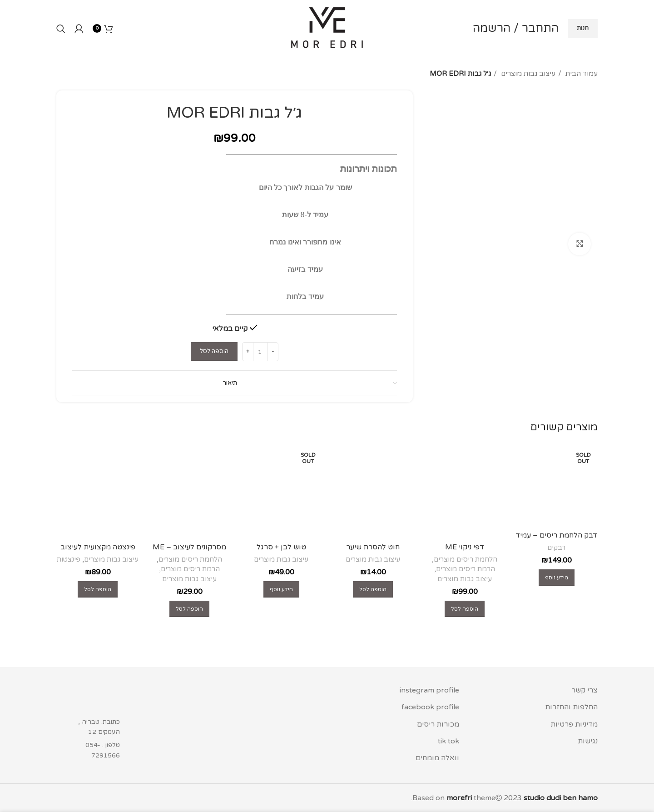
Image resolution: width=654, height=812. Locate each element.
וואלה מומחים (437, 758)
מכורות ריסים (438, 724)
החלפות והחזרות (571, 707)
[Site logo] (327, 28)
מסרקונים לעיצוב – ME (189, 547)
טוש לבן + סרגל (281, 547)
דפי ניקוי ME (465, 547)
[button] (465, 609)
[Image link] (96, 698)
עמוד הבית (581, 74)
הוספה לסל (214, 351)
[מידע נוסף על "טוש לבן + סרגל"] (281, 589)
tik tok (448, 741)
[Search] (61, 29)
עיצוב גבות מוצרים (527, 74)
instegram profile (429, 690)
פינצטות (69, 559)
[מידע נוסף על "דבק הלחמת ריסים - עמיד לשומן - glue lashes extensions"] (557, 578)
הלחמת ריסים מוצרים (466, 559)
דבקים (557, 548)
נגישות (588, 741)
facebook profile (430, 707)
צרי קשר (585, 690)
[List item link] (96, 750)
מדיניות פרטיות (574, 724)
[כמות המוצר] (260, 352)
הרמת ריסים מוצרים (466, 569)
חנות (583, 28)
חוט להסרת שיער (373, 547)
